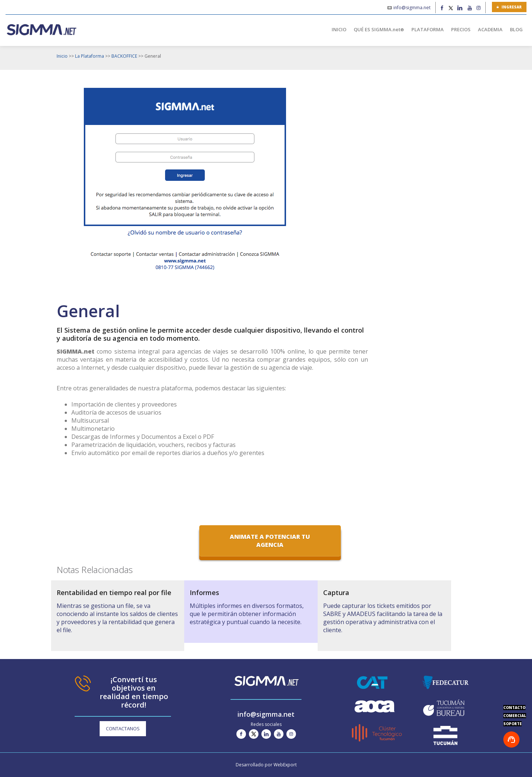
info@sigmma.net (412, 8)
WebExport (285, 765)
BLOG (516, 29)
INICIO (339, 29)
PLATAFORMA (428, 29)
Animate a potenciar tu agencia (270, 541)
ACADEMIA (490, 29)
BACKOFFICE (124, 56)
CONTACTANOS (123, 728)
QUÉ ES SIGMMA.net (379, 29)
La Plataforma (90, 56)
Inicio (62, 56)
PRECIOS (461, 29)
